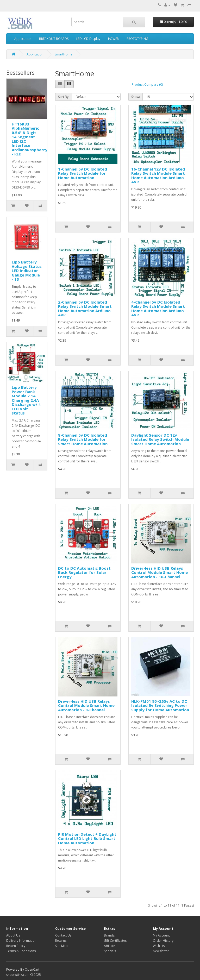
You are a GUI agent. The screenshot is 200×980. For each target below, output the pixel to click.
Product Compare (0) (147, 84)
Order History (163, 941)
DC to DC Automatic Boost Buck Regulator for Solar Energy (84, 572)
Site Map (61, 946)
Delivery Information (21, 941)
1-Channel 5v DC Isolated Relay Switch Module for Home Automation (83, 173)
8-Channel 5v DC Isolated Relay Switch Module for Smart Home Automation (83, 439)
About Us (13, 935)
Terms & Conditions (21, 951)
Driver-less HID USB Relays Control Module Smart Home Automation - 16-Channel (160, 572)
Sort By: (64, 97)
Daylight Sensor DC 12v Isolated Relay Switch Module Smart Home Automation (160, 439)
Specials (110, 951)
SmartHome (64, 54)
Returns (61, 941)
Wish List (159, 946)
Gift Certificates (115, 941)
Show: (136, 97)
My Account (161, 935)
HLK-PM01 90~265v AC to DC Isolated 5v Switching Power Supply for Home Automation (160, 705)
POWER (113, 39)
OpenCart (32, 969)
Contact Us (63, 935)
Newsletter (161, 951)
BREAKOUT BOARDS (54, 39)
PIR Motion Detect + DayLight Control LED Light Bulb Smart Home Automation (87, 838)
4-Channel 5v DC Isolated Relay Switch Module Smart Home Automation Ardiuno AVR (158, 309)
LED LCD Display (88, 39)
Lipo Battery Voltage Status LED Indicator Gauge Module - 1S (27, 271)
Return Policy (16, 946)
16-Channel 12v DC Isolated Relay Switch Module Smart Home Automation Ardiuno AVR (158, 175)
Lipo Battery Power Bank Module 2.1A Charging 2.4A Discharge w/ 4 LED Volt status (26, 400)
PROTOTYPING (137, 39)
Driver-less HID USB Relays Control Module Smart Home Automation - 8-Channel (86, 705)
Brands (109, 935)
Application (23, 39)
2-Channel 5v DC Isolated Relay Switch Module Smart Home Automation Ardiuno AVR (85, 309)
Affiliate (110, 946)
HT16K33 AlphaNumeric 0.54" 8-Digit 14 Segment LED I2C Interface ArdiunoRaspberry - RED (30, 139)
